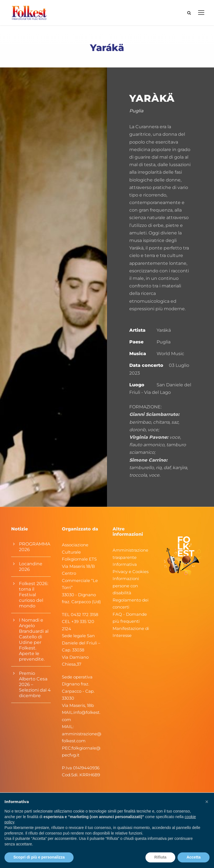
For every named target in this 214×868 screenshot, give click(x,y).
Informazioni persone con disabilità (126, 590)
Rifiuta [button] (160, 857)
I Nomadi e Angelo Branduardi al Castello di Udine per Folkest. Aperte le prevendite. (34, 643)
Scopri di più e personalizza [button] (39, 857)
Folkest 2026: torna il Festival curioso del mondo (34, 599)
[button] (207, 802)
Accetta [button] (194, 857)
